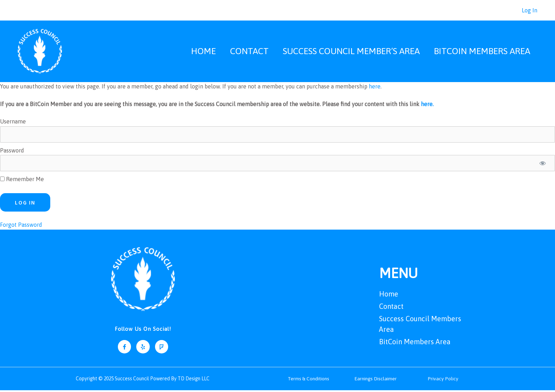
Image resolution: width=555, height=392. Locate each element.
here (375, 88)
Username (13, 123)
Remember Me (22, 181)
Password (12, 152)
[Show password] (543, 165)
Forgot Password (21, 226)
